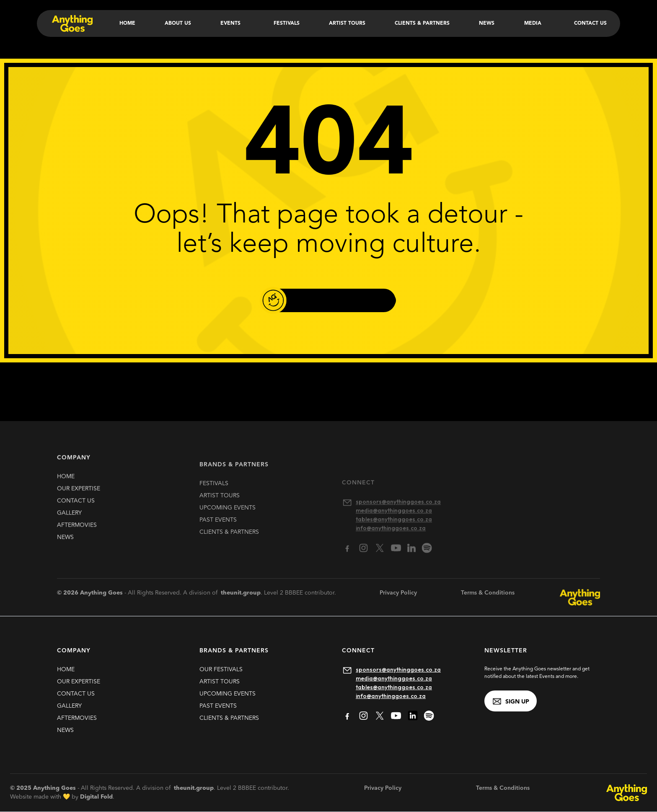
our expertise (79, 493)
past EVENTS (218, 531)
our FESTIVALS (221, 670)
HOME (66, 481)
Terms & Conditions (488, 593)
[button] (232, 23)
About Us (178, 23)
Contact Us (590, 23)
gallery (69, 517)
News (487, 23)
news (65, 542)
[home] (71, 23)
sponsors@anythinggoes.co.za (398, 670)
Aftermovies (77, 530)
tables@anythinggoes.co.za (394, 687)
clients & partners (229, 543)
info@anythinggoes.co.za (391, 696)
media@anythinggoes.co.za (394, 678)
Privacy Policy (398, 593)
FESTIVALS (214, 494)
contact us (76, 505)
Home (127, 23)
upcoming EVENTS (228, 519)
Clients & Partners (422, 23)
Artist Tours (347, 23)
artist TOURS (220, 507)
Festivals (287, 23)
